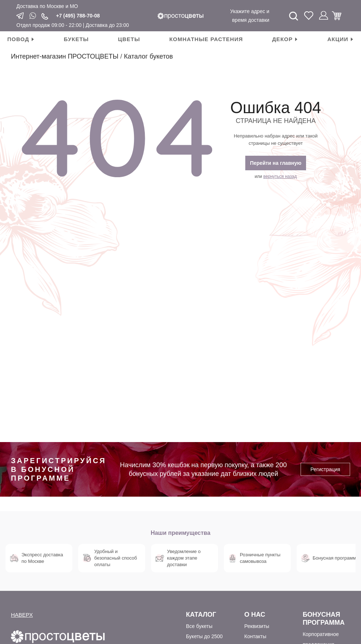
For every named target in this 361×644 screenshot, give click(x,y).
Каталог (201, 615)
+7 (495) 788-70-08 (78, 16)
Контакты (255, 636)
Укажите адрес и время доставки (250, 16)
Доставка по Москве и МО (47, 6)
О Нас (255, 615)
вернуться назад (280, 176)
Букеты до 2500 (204, 636)
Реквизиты (257, 626)
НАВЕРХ (22, 615)
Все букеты (199, 626)
